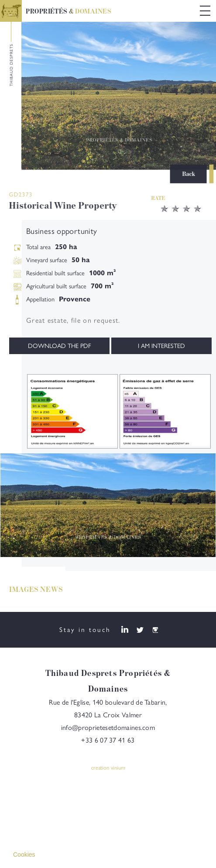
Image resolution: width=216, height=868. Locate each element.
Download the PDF (59, 346)
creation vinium (108, 770)
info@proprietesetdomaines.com (108, 730)
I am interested (161, 346)
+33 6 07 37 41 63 (108, 742)
